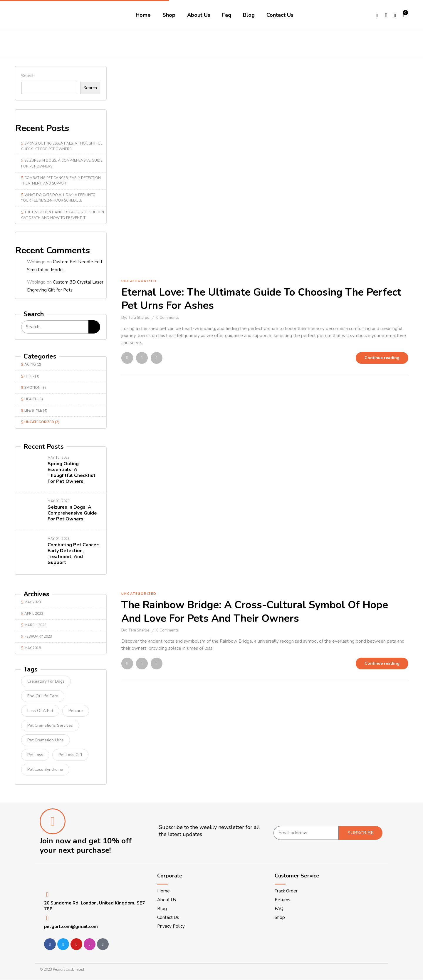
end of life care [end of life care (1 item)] (43, 696)
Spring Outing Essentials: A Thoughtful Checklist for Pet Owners (72, 473)
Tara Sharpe (139, 318)
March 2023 (35, 625)
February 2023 (38, 636)
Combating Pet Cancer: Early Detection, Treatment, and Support (73, 554)
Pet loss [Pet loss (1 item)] (35, 755)
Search (28, 76)
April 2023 (34, 614)
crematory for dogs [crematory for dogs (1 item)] (46, 681)
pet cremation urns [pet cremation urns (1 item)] (46, 740)
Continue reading (382, 358)
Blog (29, 376)
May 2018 (33, 648)
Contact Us (168, 917)
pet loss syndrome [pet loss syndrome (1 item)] (45, 769)
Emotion (32, 388)
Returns (282, 900)
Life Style (33, 411)
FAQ (279, 909)
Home (163, 891)
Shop (280, 917)
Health (31, 399)
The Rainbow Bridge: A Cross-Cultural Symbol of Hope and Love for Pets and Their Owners (255, 612)
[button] (405, 15)
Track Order (286, 891)
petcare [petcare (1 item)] (76, 711)
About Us (167, 900)
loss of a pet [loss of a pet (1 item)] (40, 711)
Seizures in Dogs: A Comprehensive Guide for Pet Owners (72, 513)
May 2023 (33, 602)
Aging (30, 364)
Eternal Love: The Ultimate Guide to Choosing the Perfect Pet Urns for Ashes (261, 299)
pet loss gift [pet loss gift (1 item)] (70, 755)
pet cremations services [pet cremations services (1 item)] (50, 725)
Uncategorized (39, 422)
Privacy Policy (171, 926)
